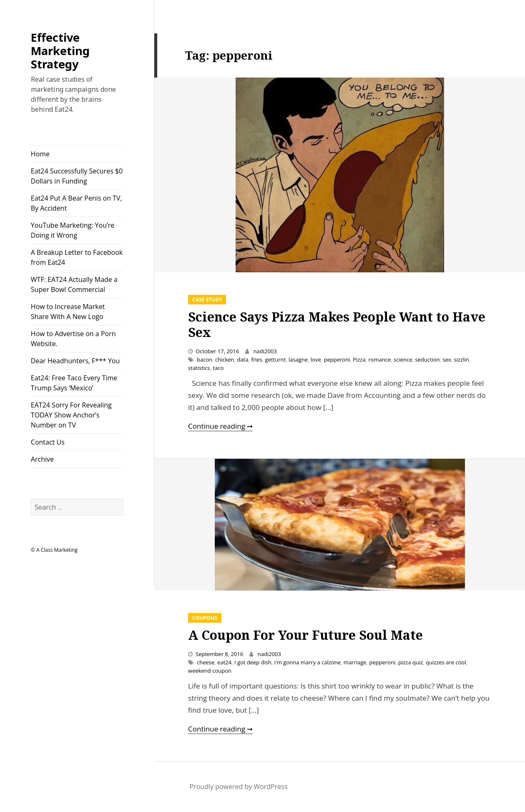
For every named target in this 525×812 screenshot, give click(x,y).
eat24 (224, 662)
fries (256, 359)
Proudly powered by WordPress (239, 787)
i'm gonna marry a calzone (308, 662)
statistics (199, 368)
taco (218, 368)
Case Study (207, 300)
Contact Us (48, 442)
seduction (427, 359)
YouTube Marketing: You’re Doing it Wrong (73, 230)
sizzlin (462, 359)
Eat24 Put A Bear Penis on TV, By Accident (77, 203)
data (243, 359)
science (403, 359)
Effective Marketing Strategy (60, 51)
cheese (206, 662)
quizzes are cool (446, 662)
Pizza (359, 359)
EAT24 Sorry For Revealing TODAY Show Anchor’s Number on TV (71, 415)
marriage (355, 662)
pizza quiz (411, 662)
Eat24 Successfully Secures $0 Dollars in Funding (77, 176)
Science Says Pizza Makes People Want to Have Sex (337, 324)
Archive (42, 459)
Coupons (205, 618)
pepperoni (337, 359)
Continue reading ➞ (220, 426)
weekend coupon (210, 671)
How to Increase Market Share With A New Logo (68, 312)
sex (447, 359)
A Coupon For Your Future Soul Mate (305, 635)
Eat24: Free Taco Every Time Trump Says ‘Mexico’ (74, 383)
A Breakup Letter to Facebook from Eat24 (77, 257)
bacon (205, 359)
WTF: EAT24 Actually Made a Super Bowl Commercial (74, 284)
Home (40, 154)
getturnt (276, 359)
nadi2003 (265, 351)
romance (379, 359)
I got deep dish (253, 662)
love (316, 359)
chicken (225, 359)
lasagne (298, 359)
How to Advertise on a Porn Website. (73, 339)
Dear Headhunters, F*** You (75, 361)
